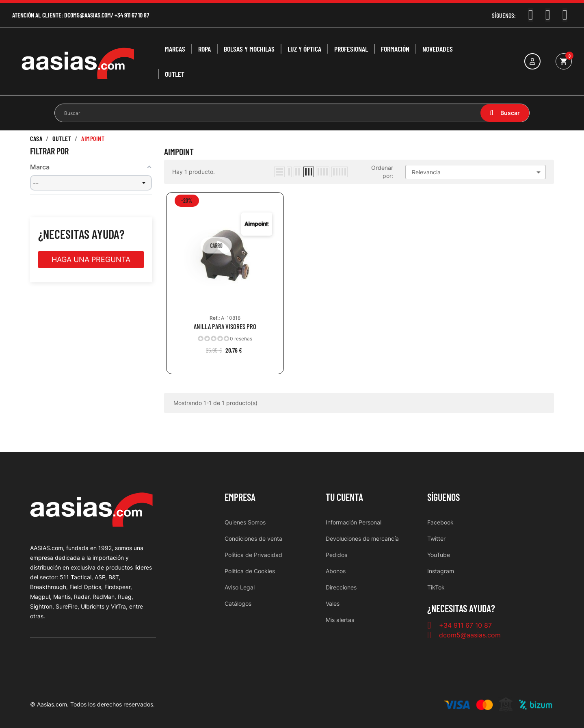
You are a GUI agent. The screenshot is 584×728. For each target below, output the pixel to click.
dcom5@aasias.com (88, 15)
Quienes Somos (245, 522)
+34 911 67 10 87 (132, 15)
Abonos (336, 571)
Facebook (440, 522)
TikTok (436, 587)
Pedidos (336, 555)
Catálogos (238, 603)
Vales (333, 603)
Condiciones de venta (253, 538)
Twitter (436, 538)
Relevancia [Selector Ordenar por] (478, 172)
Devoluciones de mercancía (362, 538)
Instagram (441, 571)
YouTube (439, 555)
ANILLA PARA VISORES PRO (225, 326)
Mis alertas (340, 620)
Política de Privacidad (253, 555)
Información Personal (354, 522)
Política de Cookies (250, 571)
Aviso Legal (240, 587)
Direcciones (341, 587)
